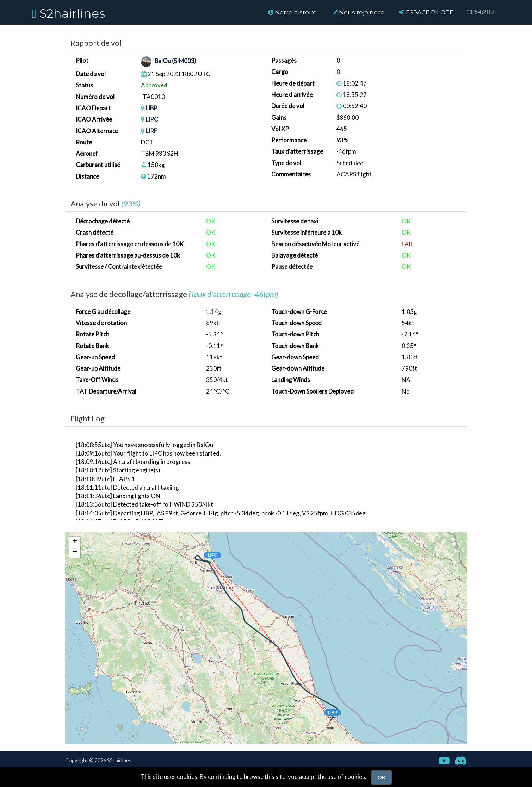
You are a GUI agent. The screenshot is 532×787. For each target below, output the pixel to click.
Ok (381, 777)
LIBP (152, 108)
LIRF (151, 131)
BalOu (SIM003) (176, 61)
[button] (326, 712)
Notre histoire (292, 12)
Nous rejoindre (358, 12)
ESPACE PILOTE (426, 12)
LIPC (152, 119)
